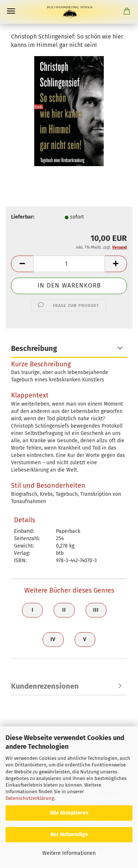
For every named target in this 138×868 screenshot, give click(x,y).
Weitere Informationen (69, 853)
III (96, 610)
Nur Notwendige (69, 834)
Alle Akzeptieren (69, 813)
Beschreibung (34, 348)
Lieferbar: (23, 217)
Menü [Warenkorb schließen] (11, 11)
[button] (22, 264)
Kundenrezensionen (45, 686)
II (64, 610)
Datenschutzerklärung (30, 798)
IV (53, 639)
